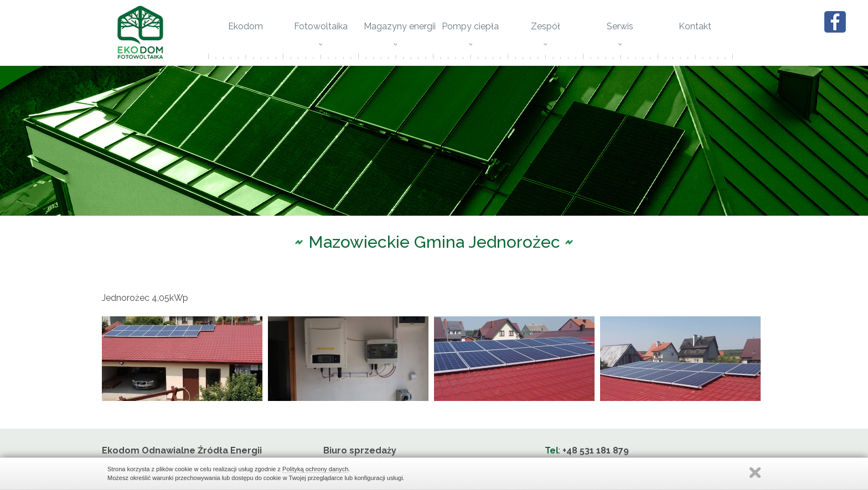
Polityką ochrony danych (315, 469)
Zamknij (755, 473)
